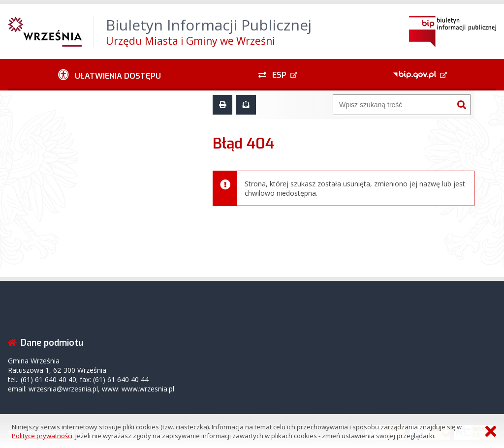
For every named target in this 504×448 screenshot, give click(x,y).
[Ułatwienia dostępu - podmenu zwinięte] (110, 75)
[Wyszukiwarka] (393, 105)
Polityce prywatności (42, 436)
